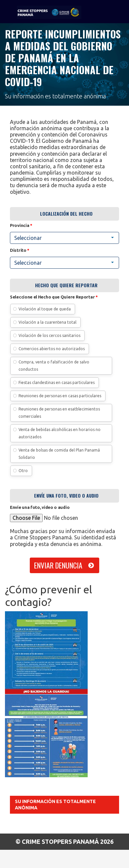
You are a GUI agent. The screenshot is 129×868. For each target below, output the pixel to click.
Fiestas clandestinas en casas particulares (57, 382)
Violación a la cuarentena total (47, 322)
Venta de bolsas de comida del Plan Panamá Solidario (59, 454)
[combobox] (64, 238)
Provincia (21, 225)
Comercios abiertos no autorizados (52, 349)
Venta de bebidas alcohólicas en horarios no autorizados (60, 433)
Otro (23, 471)
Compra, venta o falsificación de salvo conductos (54, 366)
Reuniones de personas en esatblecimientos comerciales (59, 413)
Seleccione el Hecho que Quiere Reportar (54, 297)
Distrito (20, 250)
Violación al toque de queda (45, 309)
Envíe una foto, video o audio (40, 507)
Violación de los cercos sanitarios (49, 335)
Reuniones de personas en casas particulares (60, 396)
